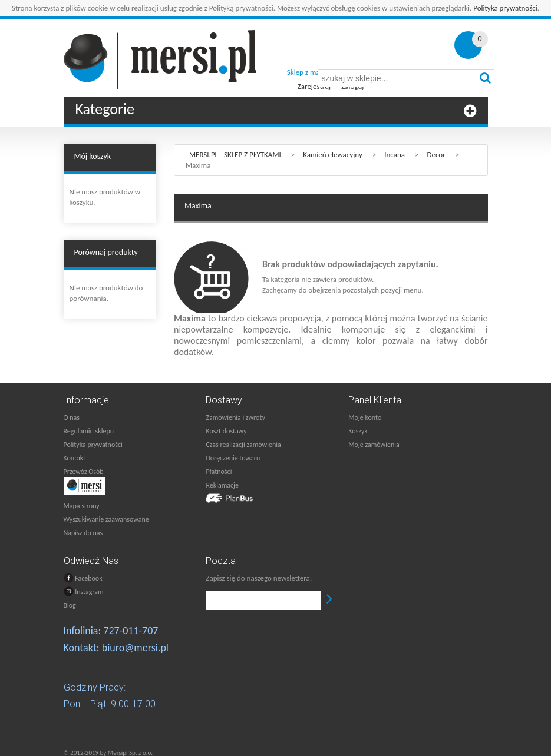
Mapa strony (82, 506)
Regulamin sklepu (89, 431)
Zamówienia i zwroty (235, 417)
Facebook (83, 578)
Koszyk (358, 431)
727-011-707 (131, 631)
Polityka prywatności (505, 8)
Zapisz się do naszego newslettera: (259, 578)
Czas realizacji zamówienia (243, 445)
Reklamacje (222, 485)
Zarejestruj (314, 86)
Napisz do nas (83, 533)
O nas (72, 417)
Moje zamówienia (374, 445)
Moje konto (365, 417)
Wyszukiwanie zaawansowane (106, 519)
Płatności (219, 472)
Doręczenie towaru (233, 458)
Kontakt (75, 458)
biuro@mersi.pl (135, 648)
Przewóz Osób (84, 472)
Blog (70, 605)
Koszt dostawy (226, 431)
